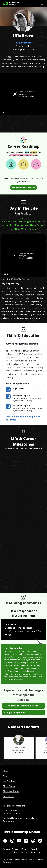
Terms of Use (24, 851)
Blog (5, 776)
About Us (7, 771)
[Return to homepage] (11, 4)
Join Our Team (10, 781)
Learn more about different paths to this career (23, 418)
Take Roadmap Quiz (24, 187)
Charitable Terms (11, 791)
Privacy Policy (15, 851)
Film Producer (24, 43)
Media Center (9, 786)
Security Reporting (36, 851)
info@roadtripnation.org (14, 806)
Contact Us (7, 851)
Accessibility (8, 796)
